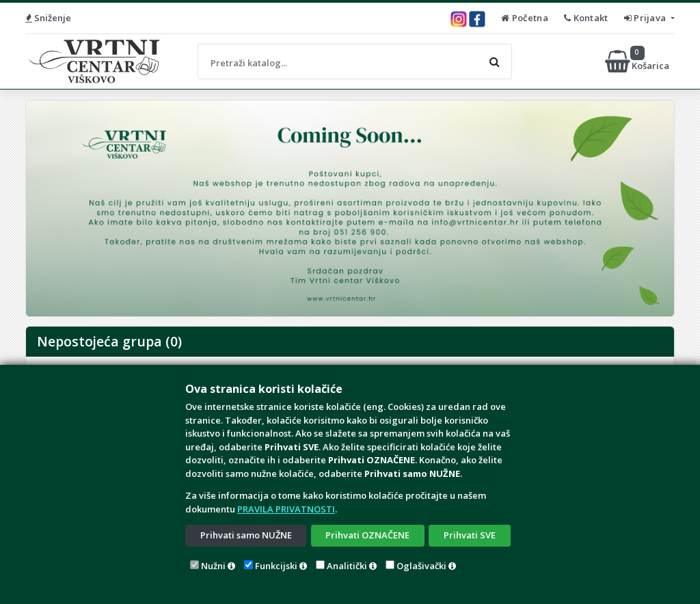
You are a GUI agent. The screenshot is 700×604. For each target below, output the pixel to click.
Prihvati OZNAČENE (367, 535)
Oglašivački (421, 566)
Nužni (213, 566)
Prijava (646, 18)
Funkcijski (276, 566)
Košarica (638, 61)
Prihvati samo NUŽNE (246, 535)
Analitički (347, 566)
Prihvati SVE (470, 535)
